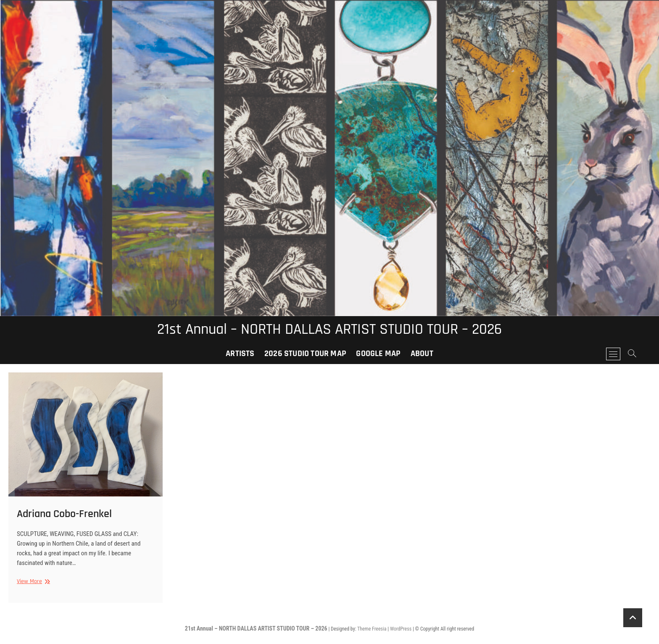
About (422, 354)
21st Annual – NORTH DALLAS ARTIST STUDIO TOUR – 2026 (329, 330)
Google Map (378, 354)
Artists (240, 354)
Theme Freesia (372, 629)
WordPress (401, 629)
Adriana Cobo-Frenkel (64, 514)
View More (32, 582)
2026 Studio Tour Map (305, 354)
